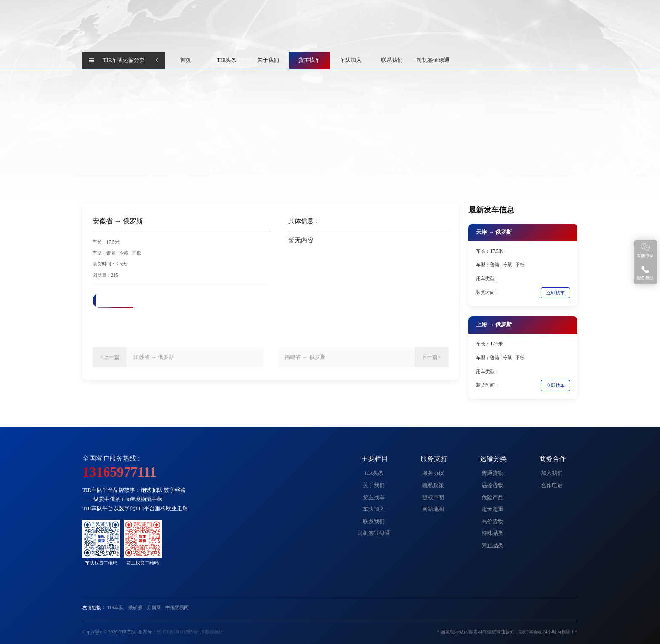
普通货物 (492, 473)
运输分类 (493, 459)
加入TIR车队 (557, 30)
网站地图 (433, 509)
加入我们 (552, 473)
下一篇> (431, 352)
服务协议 (433, 473)
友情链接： (94, 607)
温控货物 (492, 485)
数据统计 (214, 632)
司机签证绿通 (433, 60)
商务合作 (553, 459)
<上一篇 (109, 352)
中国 (261, 18)
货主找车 (511, 30)
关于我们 (268, 60)
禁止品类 (492, 545)
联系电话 (118, 301)
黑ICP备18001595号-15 (180, 632)
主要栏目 (375, 459)
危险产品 (492, 497)
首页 (186, 60)
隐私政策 (433, 485)
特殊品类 (492, 533)
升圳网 (154, 607)
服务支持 (434, 459)
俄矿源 (135, 607)
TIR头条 (227, 60)
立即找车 (556, 293)
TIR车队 (115, 607)
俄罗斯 (285, 18)
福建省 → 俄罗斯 (305, 352)
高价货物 (492, 521)
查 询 (378, 30)
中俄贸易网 (177, 607)
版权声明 (433, 497)
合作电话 (552, 485)
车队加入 (351, 60)
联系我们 (392, 60)
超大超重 (492, 509)
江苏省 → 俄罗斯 (154, 352)
